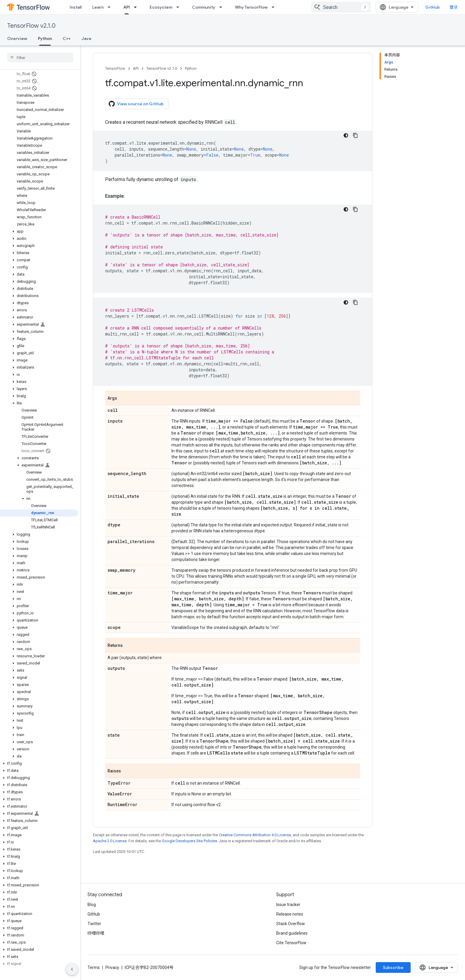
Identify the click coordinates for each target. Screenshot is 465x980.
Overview (17, 38)
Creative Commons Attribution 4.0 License (255, 835)
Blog (92, 905)
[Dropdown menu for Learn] (111, 7)
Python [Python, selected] (45, 38)
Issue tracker (288, 905)
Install (76, 7)
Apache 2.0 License (110, 841)
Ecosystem (161, 7)
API (136, 68)
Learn (98, 7)
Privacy (112, 967)
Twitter (94, 924)
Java (86, 38)
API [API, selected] (127, 7)
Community (204, 7)
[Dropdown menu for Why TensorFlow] (275, 7)
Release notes (290, 914)
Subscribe (393, 967)
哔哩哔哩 (96, 933)
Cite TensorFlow (291, 943)
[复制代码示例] (355, 135)
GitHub (433, 7)
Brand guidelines (292, 933)
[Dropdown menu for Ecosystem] (179, 7)
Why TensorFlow (251, 7)
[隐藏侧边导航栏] (72, 969)
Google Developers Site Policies (189, 841)
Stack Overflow (291, 924)
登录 (454, 7)
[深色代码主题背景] (346, 135)
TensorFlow (115, 68)
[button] (39, 231)
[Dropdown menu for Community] (222, 7)
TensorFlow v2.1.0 (31, 26)
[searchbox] (40, 58)
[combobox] (341, 7)
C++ (67, 38)
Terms (94, 967)
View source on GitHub (136, 104)
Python (191, 68)
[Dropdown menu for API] (137, 7)
